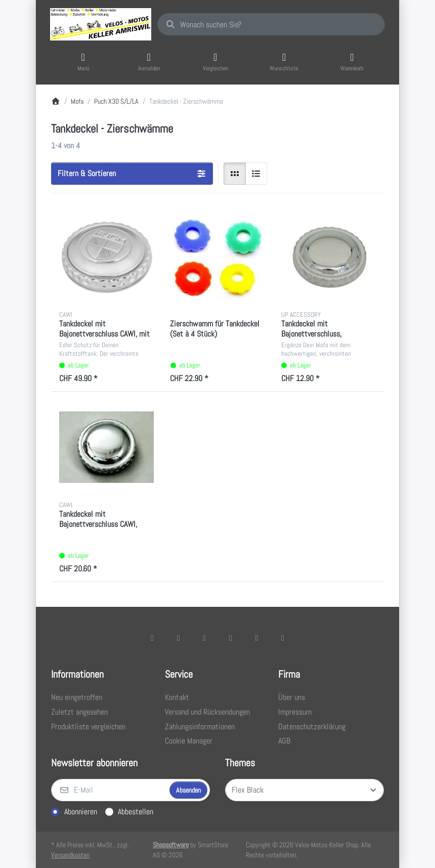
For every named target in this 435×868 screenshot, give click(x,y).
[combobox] (271, 24)
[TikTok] (231, 638)
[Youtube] (257, 638)
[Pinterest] (283, 638)
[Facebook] (152, 638)
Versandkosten (70, 855)
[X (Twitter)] (179, 638)
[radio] (235, 174)
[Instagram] (204, 638)
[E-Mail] (109, 790)
